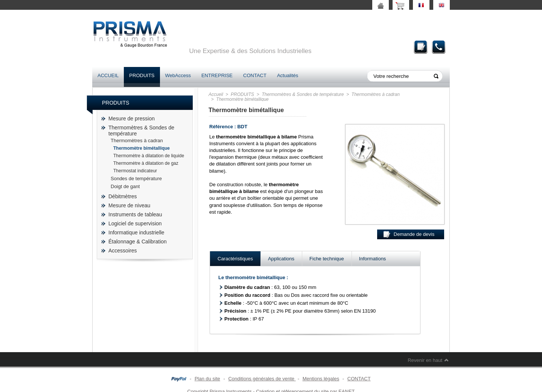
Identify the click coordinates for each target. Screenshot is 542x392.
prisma (130, 34)
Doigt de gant (125, 186)
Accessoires (123, 251)
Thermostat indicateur (135, 171)
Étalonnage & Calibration (138, 242)
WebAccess (178, 75)
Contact (439, 47)
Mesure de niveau (129, 205)
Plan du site (207, 379)
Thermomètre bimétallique (142, 148)
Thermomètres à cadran (137, 141)
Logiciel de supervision (135, 223)
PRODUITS (142, 75)
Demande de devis (421, 47)
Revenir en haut (425, 360)
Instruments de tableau (135, 214)
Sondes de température (136, 179)
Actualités (288, 75)
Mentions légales (321, 379)
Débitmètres (123, 196)
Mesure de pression (132, 119)
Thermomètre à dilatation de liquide (149, 156)
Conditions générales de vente (262, 379)
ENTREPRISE (217, 75)
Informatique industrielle (136, 232)
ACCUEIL (108, 75)
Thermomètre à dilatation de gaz (146, 163)
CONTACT (255, 75)
